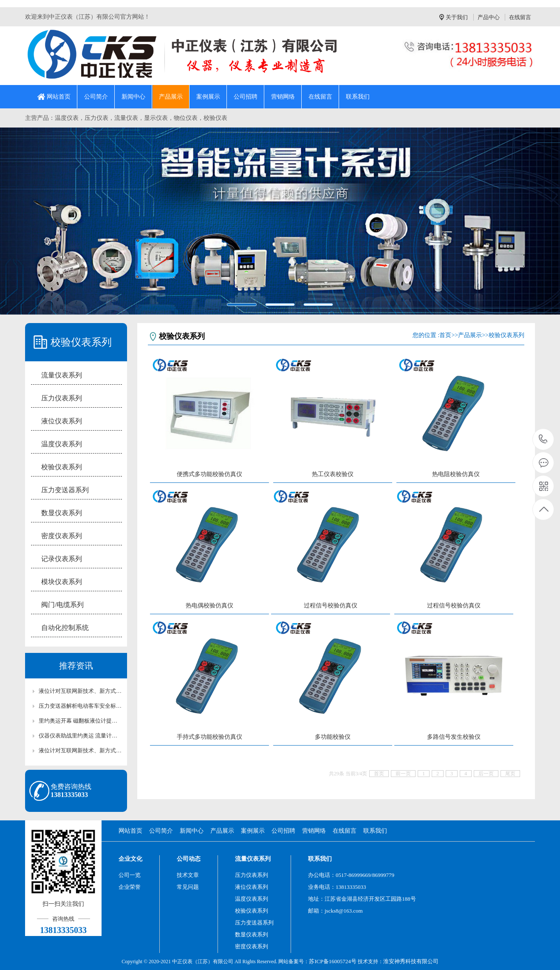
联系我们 (358, 97)
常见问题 (188, 887)
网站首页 (59, 97)
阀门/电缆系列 (62, 605)
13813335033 (543, 439)
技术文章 (188, 875)
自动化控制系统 (65, 628)
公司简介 (96, 97)
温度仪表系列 (62, 444)
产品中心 (489, 17)
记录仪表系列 (62, 559)
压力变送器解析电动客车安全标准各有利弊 (80, 706)
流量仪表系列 (62, 375)
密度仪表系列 (62, 536)
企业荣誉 (130, 887)
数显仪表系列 (62, 513)
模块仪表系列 (62, 582)
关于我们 (457, 17)
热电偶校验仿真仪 (209, 606)
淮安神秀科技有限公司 (411, 961)
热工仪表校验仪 (333, 474)
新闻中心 (133, 97)
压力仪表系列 (62, 398)
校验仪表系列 (62, 467)
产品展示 (171, 97)
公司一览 (130, 875)
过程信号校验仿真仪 (331, 606)
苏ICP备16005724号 (332, 961)
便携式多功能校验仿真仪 (209, 474)
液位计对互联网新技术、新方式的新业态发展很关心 (80, 691)
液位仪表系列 (62, 421)
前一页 (403, 774)
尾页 (510, 774)
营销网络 (283, 97)
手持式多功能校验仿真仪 (209, 737)
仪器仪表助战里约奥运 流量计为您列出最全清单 (80, 736)
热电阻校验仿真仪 (456, 474)
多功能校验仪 (333, 737)
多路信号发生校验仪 (454, 737)
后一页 (486, 774)
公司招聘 (246, 97)
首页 (445, 335)
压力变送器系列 (65, 490)
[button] (42, 221)
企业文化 (130, 859)
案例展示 (208, 97)
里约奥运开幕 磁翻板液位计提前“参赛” (80, 721)
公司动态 (189, 859)
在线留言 (520, 17)
